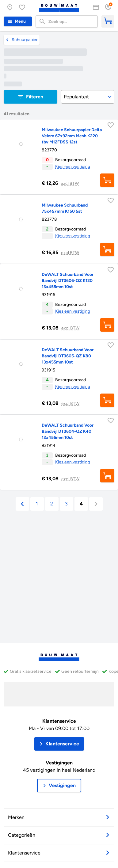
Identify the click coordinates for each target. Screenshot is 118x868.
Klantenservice (59, 721)
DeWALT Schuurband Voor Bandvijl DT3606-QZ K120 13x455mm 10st (68, 281)
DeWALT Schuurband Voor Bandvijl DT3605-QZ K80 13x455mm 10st (68, 356)
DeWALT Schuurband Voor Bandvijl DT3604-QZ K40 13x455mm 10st (68, 431)
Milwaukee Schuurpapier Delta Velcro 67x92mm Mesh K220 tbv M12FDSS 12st (72, 136)
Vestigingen (59, 763)
